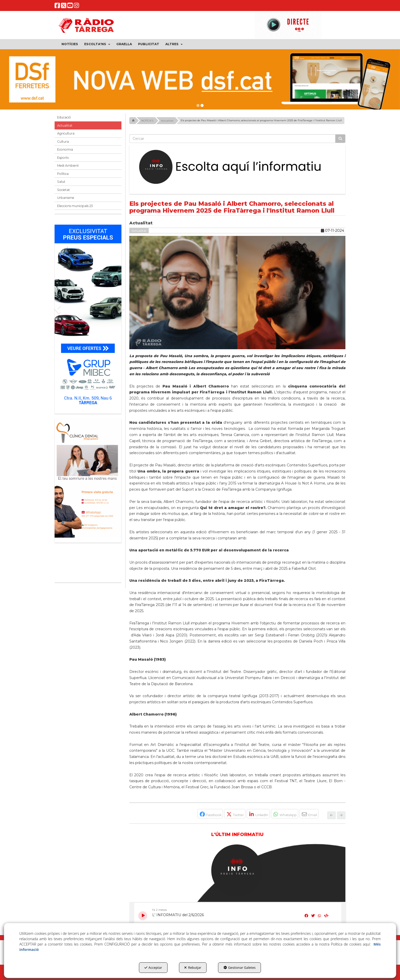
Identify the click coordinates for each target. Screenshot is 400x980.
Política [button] (63, 174)
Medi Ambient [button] (68, 166)
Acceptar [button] (153, 967)
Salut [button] (61, 182)
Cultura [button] (63, 142)
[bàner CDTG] (88, 478)
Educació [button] (64, 117)
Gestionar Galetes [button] (240, 967)
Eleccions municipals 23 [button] (75, 206)
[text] (233, 139)
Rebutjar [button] (193, 967)
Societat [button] (64, 190)
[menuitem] (70, 44)
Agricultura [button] (66, 133)
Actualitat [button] (65, 125)
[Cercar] (340, 139)
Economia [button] (65, 149)
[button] (57, 7)
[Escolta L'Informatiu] (237, 167)
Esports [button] (63, 158)
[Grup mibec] (88, 317)
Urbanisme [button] (66, 198)
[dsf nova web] (200, 79)
